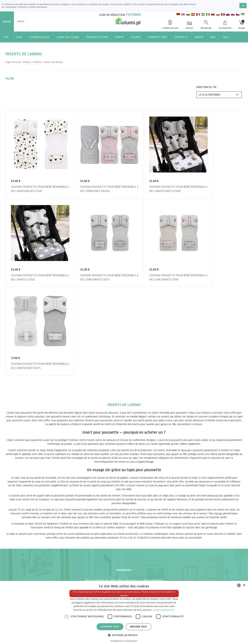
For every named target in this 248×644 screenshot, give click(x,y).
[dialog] (124, 612)
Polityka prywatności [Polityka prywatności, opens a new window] (164, 610)
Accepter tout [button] (110, 627)
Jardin (21, 21)
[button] (124, 635)
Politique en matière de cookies (32, 7)
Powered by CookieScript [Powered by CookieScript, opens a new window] (124, 641)
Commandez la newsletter (181, 495)
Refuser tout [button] (139, 627)
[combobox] (239, 585)
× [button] (244, 585)
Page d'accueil (13, 62)
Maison (7, 21)
